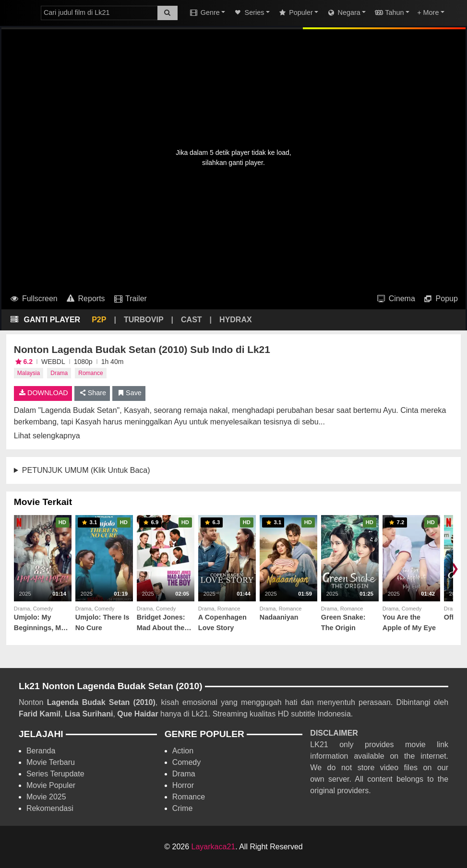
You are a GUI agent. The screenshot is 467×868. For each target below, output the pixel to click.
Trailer (130, 299)
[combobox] (99, 13)
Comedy (187, 762)
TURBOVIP (144, 320)
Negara (343, 12)
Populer (295, 12)
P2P (99, 320)
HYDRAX (236, 320)
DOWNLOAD (43, 393)
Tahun (389, 12)
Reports (85, 299)
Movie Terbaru (51, 762)
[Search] (167, 13)
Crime (183, 808)
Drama (59, 373)
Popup (440, 299)
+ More (428, 12)
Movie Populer (51, 785)
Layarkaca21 (214, 847)
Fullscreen (33, 299)
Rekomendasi (50, 808)
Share (92, 393)
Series (248, 12)
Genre (204, 12)
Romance (90, 373)
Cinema (395, 299)
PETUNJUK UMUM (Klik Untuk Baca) (86, 470)
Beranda (41, 751)
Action (183, 751)
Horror (183, 785)
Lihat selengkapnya (47, 436)
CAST (192, 320)
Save (129, 393)
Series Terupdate (55, 774)
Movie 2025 (46, 797)
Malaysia (29, 373)
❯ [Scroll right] (455, 568)
